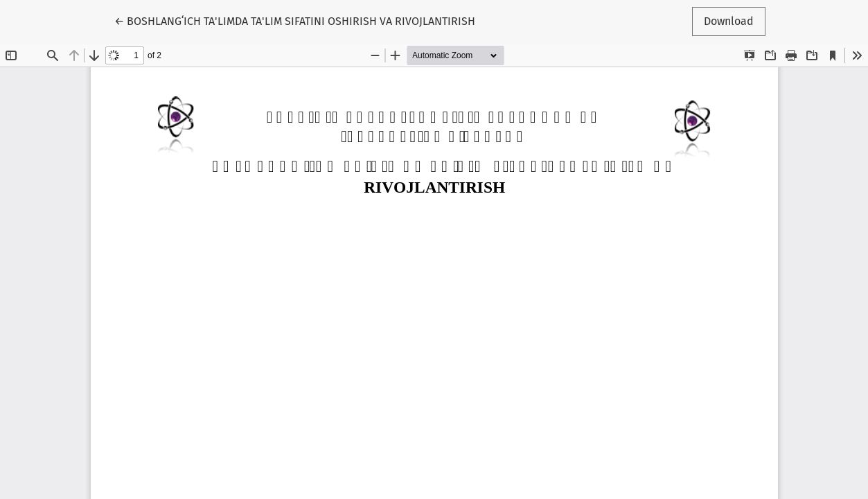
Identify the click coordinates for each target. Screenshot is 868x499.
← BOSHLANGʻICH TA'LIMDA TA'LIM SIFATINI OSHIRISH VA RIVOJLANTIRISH (295, 20)
